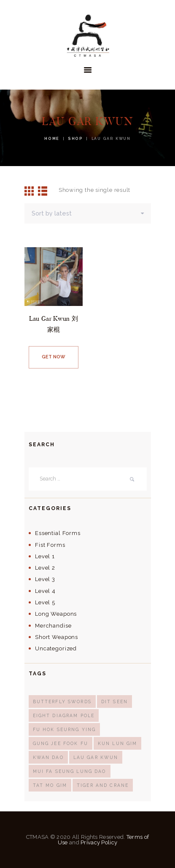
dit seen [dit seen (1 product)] (114, 701)
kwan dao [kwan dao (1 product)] (48, 757)
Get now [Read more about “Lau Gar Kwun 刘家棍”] (54, 357)
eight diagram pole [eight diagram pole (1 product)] (64, 715)
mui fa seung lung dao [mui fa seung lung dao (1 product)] (70, 771)
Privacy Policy (99, 842)
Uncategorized (56, 648)
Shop (75, 139)
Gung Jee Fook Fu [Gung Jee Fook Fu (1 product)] (61, 743)
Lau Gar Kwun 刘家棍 (54, 324)
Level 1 (45, 556)
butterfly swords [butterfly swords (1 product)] (62, 701)
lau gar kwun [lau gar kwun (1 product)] (96, 757)
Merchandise (53, 626)
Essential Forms (58, 533)
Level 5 (45, 602)
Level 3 (45, 579)
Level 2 (45, 568)
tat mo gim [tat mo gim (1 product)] (50, 785)
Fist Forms (50, 545)
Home (52, 139)
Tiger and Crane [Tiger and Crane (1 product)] (103, 785)
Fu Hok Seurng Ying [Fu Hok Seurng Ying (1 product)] (65, 729)
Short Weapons (57, 637)
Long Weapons (56, 614)
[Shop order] (88, 214)
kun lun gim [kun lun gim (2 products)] (118, 743)
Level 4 (45, 591)
